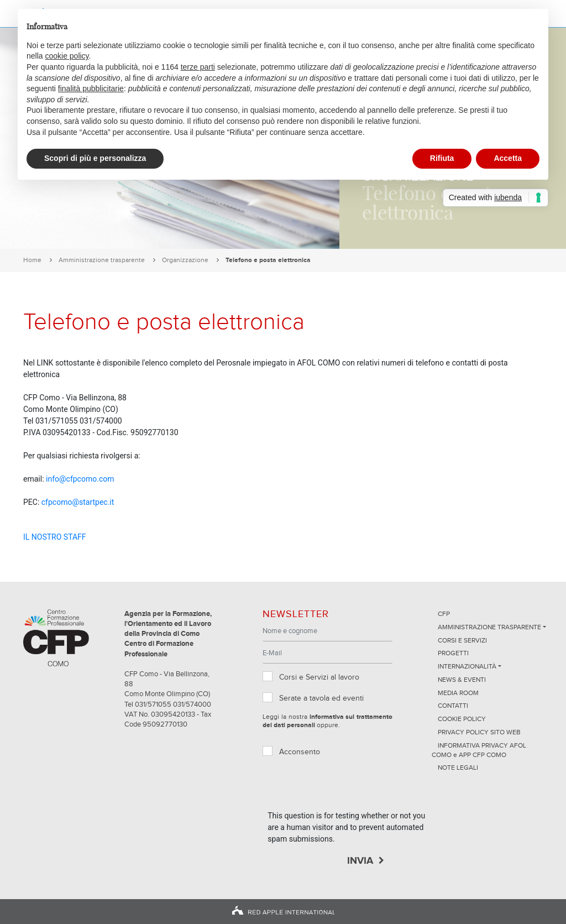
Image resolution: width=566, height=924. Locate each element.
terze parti (198, 67)
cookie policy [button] (67, 56)
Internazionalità (467, 667)
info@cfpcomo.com (80, 479)
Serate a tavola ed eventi (321, 698)
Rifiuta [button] (442, 158)
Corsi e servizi (462, 641)
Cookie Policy (462, 719)
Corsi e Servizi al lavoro (319, 677)
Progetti (453, 654)
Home (32, 260)
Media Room (458, 693)
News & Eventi (462, 680)
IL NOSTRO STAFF (55, 537)
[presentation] (352, 789)
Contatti (453, 706)
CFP (444, 614)
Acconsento (300, 752)
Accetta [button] (508, 158)
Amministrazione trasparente (102, 260)
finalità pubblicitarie (91, 88)
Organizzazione (185, 260)
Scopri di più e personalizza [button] (95, 158)
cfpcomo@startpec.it (78, 502)
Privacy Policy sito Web (479, 733)
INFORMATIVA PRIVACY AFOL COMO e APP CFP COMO (479, 751)
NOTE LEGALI (458, 768)
